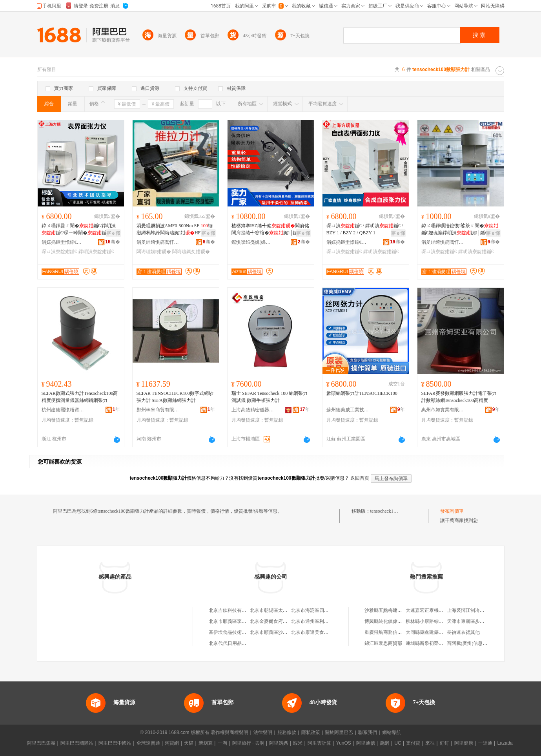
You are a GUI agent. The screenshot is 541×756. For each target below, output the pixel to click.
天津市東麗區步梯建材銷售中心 (480, 621)
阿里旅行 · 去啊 (248, 743)
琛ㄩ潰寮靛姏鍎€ (59, 252)
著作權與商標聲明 (230, 732)
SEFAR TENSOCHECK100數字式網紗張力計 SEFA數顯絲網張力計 (175, 397)
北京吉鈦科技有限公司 (232, 610)
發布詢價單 (452, 511)
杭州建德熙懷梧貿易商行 (63, 410)
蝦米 (298, 743)
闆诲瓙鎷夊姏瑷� (191, 252)
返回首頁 (360, 478)
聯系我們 (368, 732)
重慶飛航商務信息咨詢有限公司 (397, 632)
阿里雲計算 (319, 743)
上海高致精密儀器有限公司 (253, 410)
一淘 (222, 743)
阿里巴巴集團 (41, 743)
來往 (430, 743)
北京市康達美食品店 (312, 632)
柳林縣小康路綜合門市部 (432, 621)
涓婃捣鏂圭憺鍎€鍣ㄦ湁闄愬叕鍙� (63, 242)
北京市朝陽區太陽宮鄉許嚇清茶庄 (285, 610)
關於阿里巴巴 (339, 732)
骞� (112, 242)
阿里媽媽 (279, 743)
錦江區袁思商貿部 (383, 643)
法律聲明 (263, 732)
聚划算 (206, 743)
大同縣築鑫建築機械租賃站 (434, 632)
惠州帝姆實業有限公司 (443, 410)
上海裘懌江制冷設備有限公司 (477, 610)
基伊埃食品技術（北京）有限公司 (244, 632)
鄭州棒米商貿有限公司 (158, 410)
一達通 (485, 743)
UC (398, 743)
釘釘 (444, 743)
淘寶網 (172, 743)
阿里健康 (464, 743)
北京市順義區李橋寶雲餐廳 (237, 621)
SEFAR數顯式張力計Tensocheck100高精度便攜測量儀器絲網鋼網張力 (80, 397)
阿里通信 (366, 743)
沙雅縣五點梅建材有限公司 (393, 610)
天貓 (189, 743)
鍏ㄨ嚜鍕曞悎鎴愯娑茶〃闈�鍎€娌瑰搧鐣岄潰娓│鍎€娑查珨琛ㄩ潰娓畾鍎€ (460, 230)
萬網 (384, 743)
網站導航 (392, 732)
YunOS (344, 743)
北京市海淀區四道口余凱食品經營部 (329, 610)
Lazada (505, 743)
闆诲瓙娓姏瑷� (154, 252)
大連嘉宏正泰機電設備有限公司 (439, 610)
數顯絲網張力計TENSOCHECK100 (362, 393)
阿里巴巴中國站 (115, 743)
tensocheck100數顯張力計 (396, 511)
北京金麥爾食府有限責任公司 (281, 621)
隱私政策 (311, 732)
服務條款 (287, 732)
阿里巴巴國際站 (77, 743)
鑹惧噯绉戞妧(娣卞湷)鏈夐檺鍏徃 (253, 242)
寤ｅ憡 (113, 233)
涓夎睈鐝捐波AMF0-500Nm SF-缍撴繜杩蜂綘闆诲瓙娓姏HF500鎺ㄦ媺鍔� (175, 230)
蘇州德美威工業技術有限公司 (348, 410)
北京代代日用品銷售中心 (235, 643)
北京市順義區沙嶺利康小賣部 (281, 632)
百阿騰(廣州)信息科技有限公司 (479, 643)
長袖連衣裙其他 (463, 632)
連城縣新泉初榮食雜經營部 (434, 643)
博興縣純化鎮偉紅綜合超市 (393, 621)
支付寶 (413, 743)
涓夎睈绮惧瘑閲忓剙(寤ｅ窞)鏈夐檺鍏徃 (158, 242)
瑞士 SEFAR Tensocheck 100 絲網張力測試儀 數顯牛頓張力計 (270, 397)
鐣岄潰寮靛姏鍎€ (96, 252)
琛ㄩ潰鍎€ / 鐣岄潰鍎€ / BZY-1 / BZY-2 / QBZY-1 (365, 229)
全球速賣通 (148, 743)
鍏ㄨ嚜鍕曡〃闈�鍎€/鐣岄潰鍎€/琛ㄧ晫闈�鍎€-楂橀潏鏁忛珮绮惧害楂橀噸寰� (81, 230)
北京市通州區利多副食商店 (319, 621)
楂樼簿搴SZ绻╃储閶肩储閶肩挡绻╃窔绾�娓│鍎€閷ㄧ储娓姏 (270, 230)
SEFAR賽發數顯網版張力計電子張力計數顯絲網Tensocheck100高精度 (459, 397)
